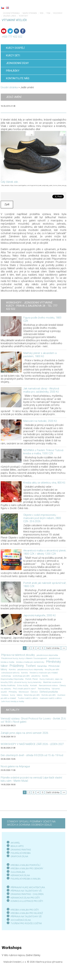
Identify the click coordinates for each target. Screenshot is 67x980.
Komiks (12, 669)
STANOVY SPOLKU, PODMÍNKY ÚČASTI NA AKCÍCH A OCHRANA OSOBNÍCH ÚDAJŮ (31, 823)
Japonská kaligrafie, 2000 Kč (40, 615)
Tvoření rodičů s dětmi (28, 698)
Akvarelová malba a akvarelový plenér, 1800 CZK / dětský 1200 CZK (45, 552)
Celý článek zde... (10, 182)
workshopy (6, 676)
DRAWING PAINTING (21, 850)
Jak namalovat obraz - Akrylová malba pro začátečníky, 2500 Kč (41, 390)
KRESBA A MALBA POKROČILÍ (25, 865)
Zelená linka (10, 16)
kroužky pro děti (52, 669)
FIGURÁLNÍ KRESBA (21, 853)
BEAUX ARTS (17, 846)
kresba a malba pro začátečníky (30, 662)
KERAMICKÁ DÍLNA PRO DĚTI (25, 898)
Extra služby (23, 685)
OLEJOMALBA (18, 872)
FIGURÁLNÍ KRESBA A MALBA (26, 879)
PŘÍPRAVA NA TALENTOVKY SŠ (26, 916)
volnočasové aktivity (10, 673)
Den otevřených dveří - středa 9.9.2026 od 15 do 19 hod (32, 755)
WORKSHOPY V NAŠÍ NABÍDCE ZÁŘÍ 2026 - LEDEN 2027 (32, 744)
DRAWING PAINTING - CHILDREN (27, 894)
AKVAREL (15, 843)
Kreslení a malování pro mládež (44, 673)
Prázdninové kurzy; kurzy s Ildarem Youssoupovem (24, 658)
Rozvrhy (58, 13)
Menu (57, 5)
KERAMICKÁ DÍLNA (20, 875)
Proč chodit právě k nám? (24, 689)
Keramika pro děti (32, 695)
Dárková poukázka (49, 692)
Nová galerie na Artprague (15, 767)
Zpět (7, 204)
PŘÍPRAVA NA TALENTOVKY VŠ (26, 891)
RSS (42, 13)
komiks (25, 673)
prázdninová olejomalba (47, 655)
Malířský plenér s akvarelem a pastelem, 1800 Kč (40, 355)
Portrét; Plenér (32, 679)
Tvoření (31, 666)
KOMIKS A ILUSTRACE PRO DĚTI (27, 901)
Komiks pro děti (49, 695)
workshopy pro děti (21, 676)
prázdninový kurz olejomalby (30, 669)
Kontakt (24, 16)
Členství (34, 692)
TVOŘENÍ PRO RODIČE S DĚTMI (26, 923)
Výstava (5, 695)
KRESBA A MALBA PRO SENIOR (26, 868)
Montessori (24, 692)
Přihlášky (13, 692)
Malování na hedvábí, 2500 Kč (40, 421)
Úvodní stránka (11, 13)
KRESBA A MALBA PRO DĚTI (25, 910)
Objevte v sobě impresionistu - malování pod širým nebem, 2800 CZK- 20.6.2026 (42, 518)
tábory (20, 695)
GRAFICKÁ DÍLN (19, 856)
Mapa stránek (30, 13)
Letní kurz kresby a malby (13, 701)
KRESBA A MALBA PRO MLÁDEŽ (27, 913)
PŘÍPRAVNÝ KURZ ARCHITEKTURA (28, 887)
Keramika (42, 666)
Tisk (48, 13)
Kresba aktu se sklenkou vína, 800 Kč (44, 483)
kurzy (13, 695)
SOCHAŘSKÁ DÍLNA (21, 920)
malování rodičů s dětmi (51, 698)
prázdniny (36, 676)
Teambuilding (44, 689)
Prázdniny (17, 666)
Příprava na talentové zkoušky (18, 655)
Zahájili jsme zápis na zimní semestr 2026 (24, 733)
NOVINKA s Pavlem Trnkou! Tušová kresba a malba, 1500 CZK (43, 452)
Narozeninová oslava (48, 685)
